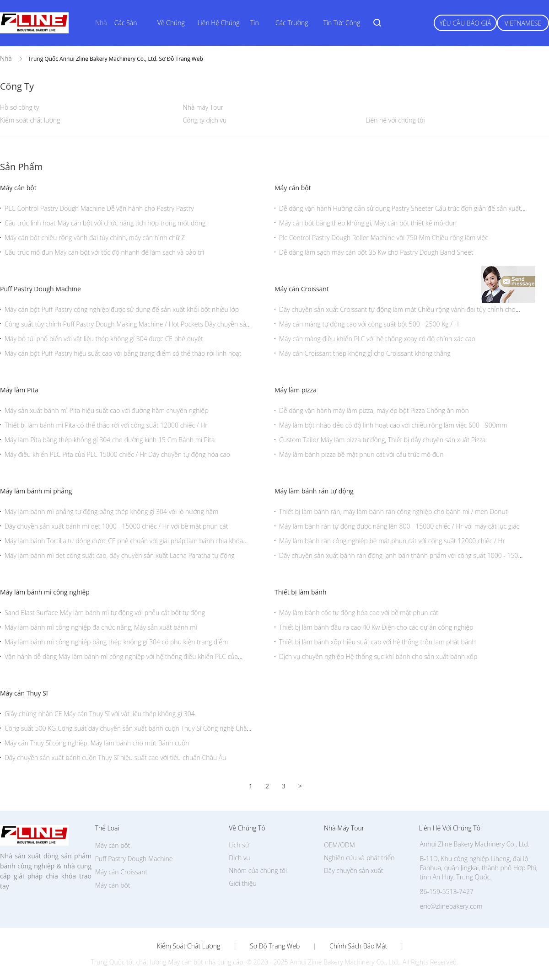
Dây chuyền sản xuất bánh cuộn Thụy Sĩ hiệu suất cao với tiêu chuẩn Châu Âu (115, 758)
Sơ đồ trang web (275, 946)
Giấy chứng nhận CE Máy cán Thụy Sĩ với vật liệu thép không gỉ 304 (100, 714)
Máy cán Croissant (302, 289)
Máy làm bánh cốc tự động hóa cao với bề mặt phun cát (359, 613)
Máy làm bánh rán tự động (314, 491)
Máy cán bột (18, 188)
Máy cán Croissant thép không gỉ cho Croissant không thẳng (365, 353)
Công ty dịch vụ (205, 120)
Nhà (101, 23)
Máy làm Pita (19, 390)
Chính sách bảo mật (358, 946)
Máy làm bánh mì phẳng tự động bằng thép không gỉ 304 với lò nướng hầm (111, 511)
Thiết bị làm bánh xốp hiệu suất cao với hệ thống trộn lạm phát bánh (377, 642)
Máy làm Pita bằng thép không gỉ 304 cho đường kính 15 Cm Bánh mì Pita (110, 440)
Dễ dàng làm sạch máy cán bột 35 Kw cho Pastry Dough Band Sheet (376, 252)
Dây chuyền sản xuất (354, 870)
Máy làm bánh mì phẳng (36, 491)
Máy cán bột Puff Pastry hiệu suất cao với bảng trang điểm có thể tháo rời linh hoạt (123, 353)
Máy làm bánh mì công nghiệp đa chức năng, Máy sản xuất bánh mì (101, 627)
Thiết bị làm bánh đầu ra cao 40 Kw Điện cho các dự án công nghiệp (376, 627)
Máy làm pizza (296, 390)
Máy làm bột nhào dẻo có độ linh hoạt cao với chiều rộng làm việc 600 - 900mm (393, 425)
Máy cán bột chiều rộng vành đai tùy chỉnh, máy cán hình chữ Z (95, 238)
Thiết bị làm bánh (300, 592)
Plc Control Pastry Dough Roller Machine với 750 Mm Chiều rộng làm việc (384, 238)
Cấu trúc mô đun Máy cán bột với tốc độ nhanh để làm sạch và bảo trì (104, 252)
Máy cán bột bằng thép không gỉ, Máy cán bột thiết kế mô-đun (368, 223)
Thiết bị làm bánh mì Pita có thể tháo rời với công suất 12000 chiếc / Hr (106, 425)
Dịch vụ (239, 858)
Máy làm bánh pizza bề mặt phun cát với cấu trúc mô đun (361, 454)
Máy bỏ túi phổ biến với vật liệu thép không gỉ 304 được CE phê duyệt (104, 339)
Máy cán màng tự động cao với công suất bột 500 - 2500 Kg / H (369, 324)
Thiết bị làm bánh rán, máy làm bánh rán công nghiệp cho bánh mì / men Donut (393, 511)
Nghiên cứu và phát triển (359, 858)
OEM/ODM (339, 845)
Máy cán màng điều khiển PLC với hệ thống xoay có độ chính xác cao (377, 339)
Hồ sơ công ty (19, 107)
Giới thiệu (242, 883)
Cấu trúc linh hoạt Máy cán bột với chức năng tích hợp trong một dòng (105, 223)
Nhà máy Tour (203, 107)
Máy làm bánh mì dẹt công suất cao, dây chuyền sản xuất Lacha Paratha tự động (120, 555)
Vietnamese (523, 23)
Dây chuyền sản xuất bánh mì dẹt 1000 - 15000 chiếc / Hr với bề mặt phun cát (116, 526)
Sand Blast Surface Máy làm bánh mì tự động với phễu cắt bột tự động (105, 613)
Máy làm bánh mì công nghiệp (45, 592)
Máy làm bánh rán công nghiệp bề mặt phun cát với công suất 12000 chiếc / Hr (392, 541)
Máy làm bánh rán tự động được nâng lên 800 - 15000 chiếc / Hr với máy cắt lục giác (399, 526)
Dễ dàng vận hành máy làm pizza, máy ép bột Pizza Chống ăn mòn (374, 410)
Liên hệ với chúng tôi (395, 120)
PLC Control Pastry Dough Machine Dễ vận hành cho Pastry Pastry (99, 208)
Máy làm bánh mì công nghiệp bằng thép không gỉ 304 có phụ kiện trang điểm (116, 642)
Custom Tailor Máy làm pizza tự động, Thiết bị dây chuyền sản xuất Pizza (382, 440)
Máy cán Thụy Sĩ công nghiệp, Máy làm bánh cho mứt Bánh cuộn (97, 743)
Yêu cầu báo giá (465, 23)
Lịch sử (239, 845)
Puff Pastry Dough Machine (40, 289)
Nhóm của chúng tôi (258, 870)
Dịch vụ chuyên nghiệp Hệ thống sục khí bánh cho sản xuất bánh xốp (378, 656)
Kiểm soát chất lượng (30, 120)
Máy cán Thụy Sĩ (24, 693)
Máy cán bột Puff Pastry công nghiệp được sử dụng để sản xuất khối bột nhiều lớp (122, 309)
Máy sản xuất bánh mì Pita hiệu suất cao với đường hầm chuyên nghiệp (107, 410)
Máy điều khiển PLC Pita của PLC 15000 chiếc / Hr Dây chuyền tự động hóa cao (117, 454)
